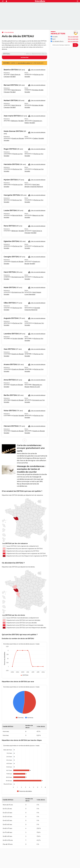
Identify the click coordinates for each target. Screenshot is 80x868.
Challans (35, 138)
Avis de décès (9, 32)
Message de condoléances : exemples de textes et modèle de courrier (31, 469)
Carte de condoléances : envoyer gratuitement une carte (31, 448)
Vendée (13, 77)
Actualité (54, 37)
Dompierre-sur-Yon (18, 277)
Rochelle (37, 308)
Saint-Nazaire (37, 292)
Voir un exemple (73, 37)
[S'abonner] (64, 45)
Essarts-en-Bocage (18, 138)
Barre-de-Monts (17, 215)
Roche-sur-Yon (39, 75)
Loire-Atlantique (30, 294)
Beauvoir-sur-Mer (38, 215)
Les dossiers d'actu (57, 41)
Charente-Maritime (37, 187)
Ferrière (15, 339)
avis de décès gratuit (24, 63)
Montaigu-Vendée (38, 90)
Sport (53, 39)
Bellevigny (15, 121)
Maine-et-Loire (35, 387)
